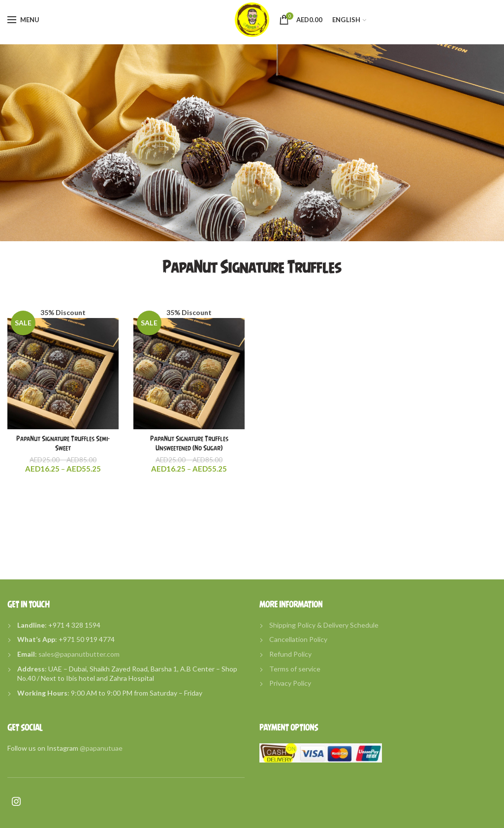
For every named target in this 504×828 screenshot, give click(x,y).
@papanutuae (101, 748)
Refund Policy (290, 654)
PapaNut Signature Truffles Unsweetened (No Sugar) (189, 443)
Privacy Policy (290, 683)
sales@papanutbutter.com (79, 654)
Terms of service (295, 669)
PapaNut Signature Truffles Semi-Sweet (63, 443)
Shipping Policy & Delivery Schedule (324, 625)
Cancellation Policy (298, 639)
